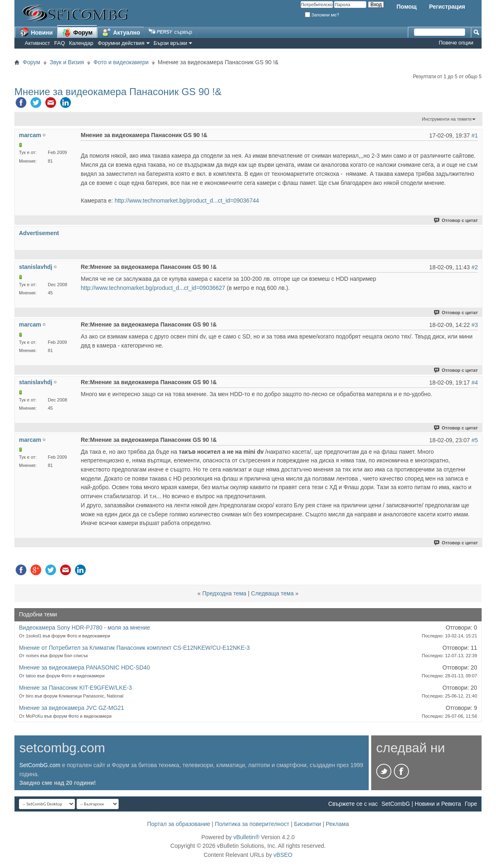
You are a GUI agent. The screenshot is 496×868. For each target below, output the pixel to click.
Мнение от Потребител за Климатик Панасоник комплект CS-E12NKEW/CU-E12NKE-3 (134, 648)
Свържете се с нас (353, 804)
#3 (475, 325)
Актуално (121, 32)
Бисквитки (308, 824)
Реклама (337, 824)
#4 (475, 383)
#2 (475, 267)
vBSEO (283, 855)
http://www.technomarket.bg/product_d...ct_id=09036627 (153, 288)
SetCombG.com (40, 765)
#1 (475, 135)
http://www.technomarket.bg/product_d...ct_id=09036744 (187, 201)
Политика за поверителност (252, 824)
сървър (170, 32)
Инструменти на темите (447, 119)
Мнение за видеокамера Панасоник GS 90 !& (118, 92)
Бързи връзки (171, 43)
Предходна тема (224, 593)
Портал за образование (179, 824)
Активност (37, 43)
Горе (471, 804)
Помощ (406, 7)
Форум (77, 32)
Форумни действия (121, 43)
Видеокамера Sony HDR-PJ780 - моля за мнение (84, 628)
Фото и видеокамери (121, 62)
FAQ (60, 43)
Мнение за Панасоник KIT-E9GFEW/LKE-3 (75, 688)
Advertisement (39, 233)
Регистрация (447, 7)
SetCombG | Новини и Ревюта (421, 804)
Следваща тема (272, 593)
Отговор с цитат (456, 220)
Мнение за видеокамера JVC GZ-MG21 (71, 708)
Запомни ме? (322, 15)
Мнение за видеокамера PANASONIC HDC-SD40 (84, 667)
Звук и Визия (67, 62)
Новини (36, 32)
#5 (475, 440)
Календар (81, 43)
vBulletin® (246, 837)
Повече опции (456, 43)
